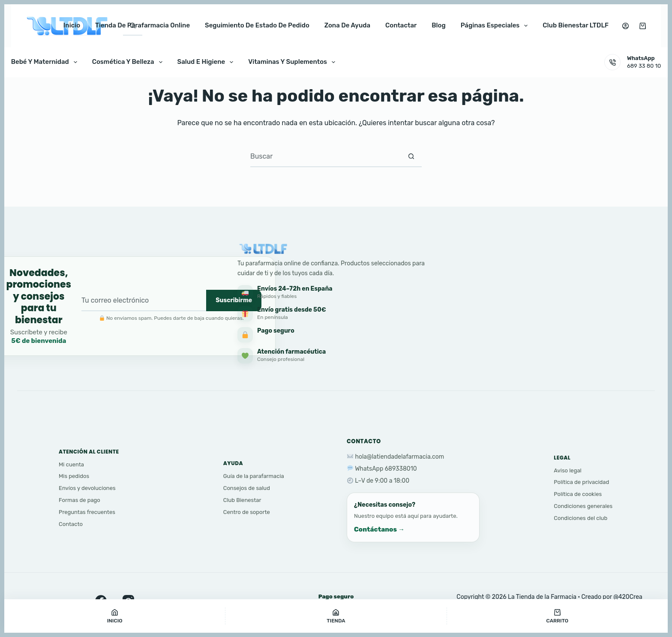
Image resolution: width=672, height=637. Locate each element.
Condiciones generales (583, 506)
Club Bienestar (242, 500)
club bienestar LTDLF (576, 25)
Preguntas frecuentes (87, 512)
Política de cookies (578, 494)
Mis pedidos (74, 476)
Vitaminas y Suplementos (293, 62)
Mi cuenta (71, 464)
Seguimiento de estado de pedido (257, 25)
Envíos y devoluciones (87, 488)
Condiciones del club (580, 518)
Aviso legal (567, 470)
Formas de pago (79, 500)
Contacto (71, 524)
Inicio (72, 25)
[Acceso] (625, 26)
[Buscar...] (325, 156)
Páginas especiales (496, 26)
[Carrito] (557, 616)
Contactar (401, 25)
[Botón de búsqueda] (411, 156)
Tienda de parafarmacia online (142, 25)
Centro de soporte (247, 512)
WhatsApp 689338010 (386, 469)
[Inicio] (115, 616)
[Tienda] (336, 616)
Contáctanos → (379, 529)
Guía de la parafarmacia (254, 476)
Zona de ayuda (347, 25)
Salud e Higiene (207, 62)
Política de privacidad (581, 482)
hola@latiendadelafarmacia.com (399, 457)
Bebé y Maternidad (46, 62)
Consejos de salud (247, 488)
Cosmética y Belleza (129, 62)
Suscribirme (234, 300)
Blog (438, 25)
